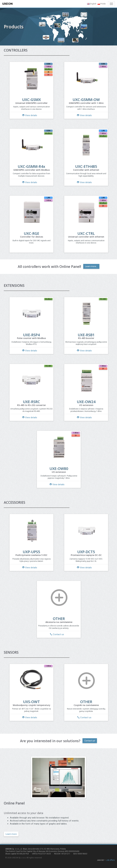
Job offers (110, 860)
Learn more (11, 834)
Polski (102, 4)
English (92, 4)
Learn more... (91, 266)
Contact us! (90, 741)
